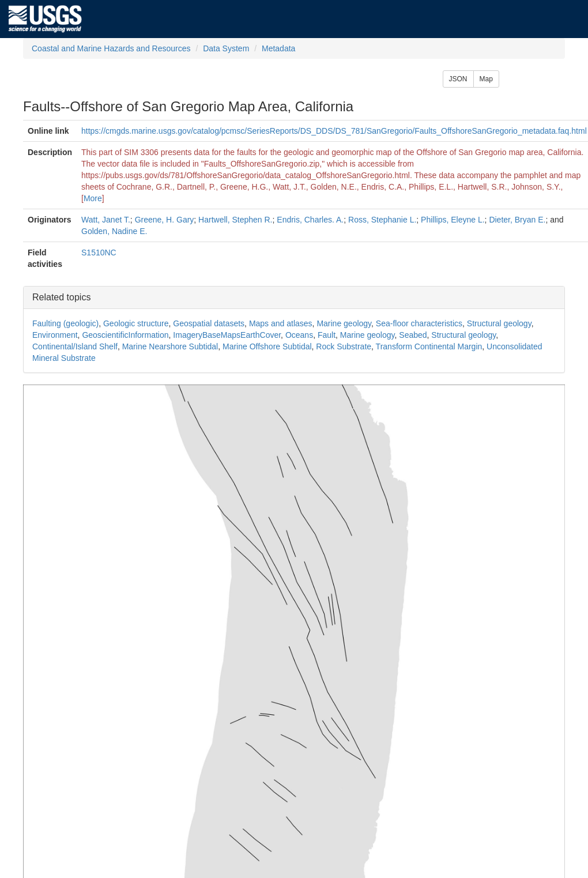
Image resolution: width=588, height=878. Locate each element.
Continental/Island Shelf (75, 346)
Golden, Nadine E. (114, 231)
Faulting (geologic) (65, 323)
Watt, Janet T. (106, 220)
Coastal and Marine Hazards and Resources (111, 48)
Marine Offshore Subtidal (267, 346)
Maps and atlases (281, 323)
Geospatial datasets (209, 323)
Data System (226, 48)
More (93, 198)
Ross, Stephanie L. (382, 220)
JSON (458, 79)
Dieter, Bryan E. (517, 220)
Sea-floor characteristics (419, 323)
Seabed (413, 335)
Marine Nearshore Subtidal (170, 346)
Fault (327, 335)
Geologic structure (136, 323)
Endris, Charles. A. (310, 220)
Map (486, 79)
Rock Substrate (344, 346)
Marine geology (344, 323)
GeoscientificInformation (125, 335)
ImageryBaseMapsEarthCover (227, 335)
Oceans (299, 335)
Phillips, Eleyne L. (453, 220)
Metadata (278, 48)
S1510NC (99, 253)
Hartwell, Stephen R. (235, 220)
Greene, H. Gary (165, 220)
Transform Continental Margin (429, 346)
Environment (55, 335)
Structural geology (499, 323)
